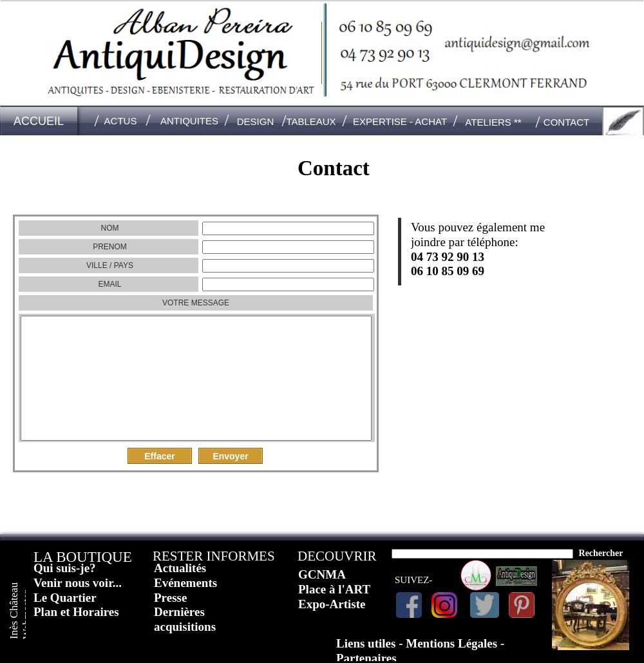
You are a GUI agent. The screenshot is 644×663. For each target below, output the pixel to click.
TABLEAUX (311, 121)
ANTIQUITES (189, 121)
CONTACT (566, 122)
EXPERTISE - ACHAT (400, 121)
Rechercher (601, 553)
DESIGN (256, 121)
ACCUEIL (39, 121)
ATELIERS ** (493, 122)
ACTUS (121, 121)
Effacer (159, 456)
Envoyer (230, 456)
